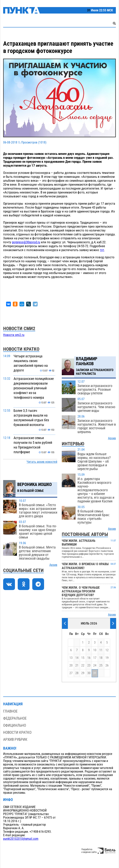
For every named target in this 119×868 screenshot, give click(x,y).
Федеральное (15, 718)
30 (89, 673)
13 (71, 658)
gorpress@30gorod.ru (26, 242)
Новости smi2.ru (14, 335)
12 (107, 650)
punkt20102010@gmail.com (21, 839)
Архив (53, 565)
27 (71, 673)
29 (83, 673)
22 (83, 666)
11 (101, 650)
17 (95, 658)
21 (77, 666)
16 (89, 658)
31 (95, 673)
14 (77, 658)
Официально (15, 725)
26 (107, 666)
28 (77, 673)
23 (89, 666)
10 (95, 650)
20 (71, 666)
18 (101, 658)
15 (83, 658)
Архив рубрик (15, 740)
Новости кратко (17, 732)
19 (107, 658)
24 (95, 666)
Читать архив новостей (42, 462)
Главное (10, 711)
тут (102, 250)
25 (101, 666)
